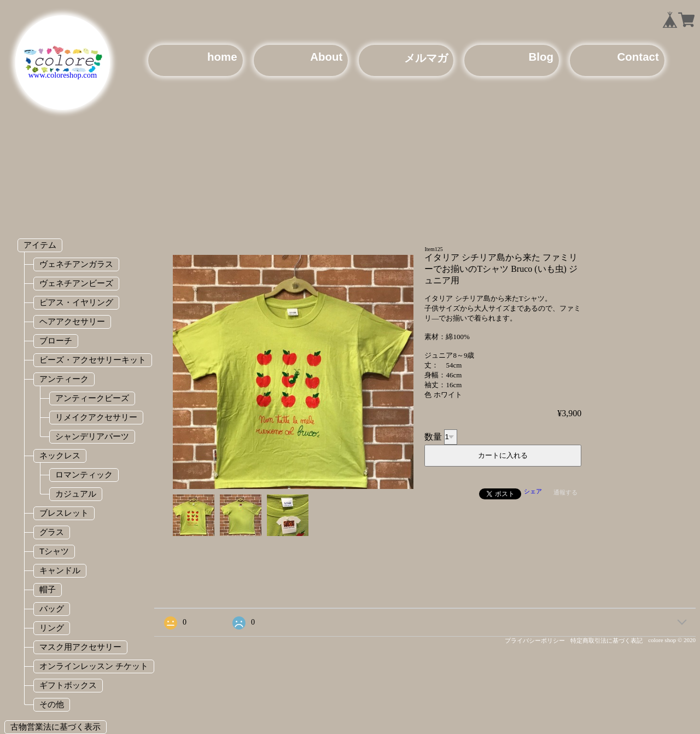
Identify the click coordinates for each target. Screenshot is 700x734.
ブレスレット (64, 513)
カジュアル (76, 494)
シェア (533, 491)
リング (52, 628)
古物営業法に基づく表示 (56, 727)
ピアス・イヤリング (76, 302)
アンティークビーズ (92, 398)
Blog (541, 57)
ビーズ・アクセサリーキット (93, 360)
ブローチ (56, 340)
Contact (638, 57)
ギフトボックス (68, 685)
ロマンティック (84, 474)
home (222, 57)
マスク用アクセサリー (80, 647)
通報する (565, 492)
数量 (433, 436)
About (326, 57)
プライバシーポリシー (535, 640)
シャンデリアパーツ (92, 436)
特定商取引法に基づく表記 (606, 640)
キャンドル (60, 570)
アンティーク (64, 379)
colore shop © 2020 (672, 640)
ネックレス (60, 455)
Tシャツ (54, 551)
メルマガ (426, 58)
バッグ (52, 608)
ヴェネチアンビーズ (76, 283)
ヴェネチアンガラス (76, 264)
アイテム (40, 245)
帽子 (48, 589)
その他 (52, 704)
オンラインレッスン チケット (94, 666)
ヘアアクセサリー (72, 321)
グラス (52, 532)
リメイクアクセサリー (96, 417)
